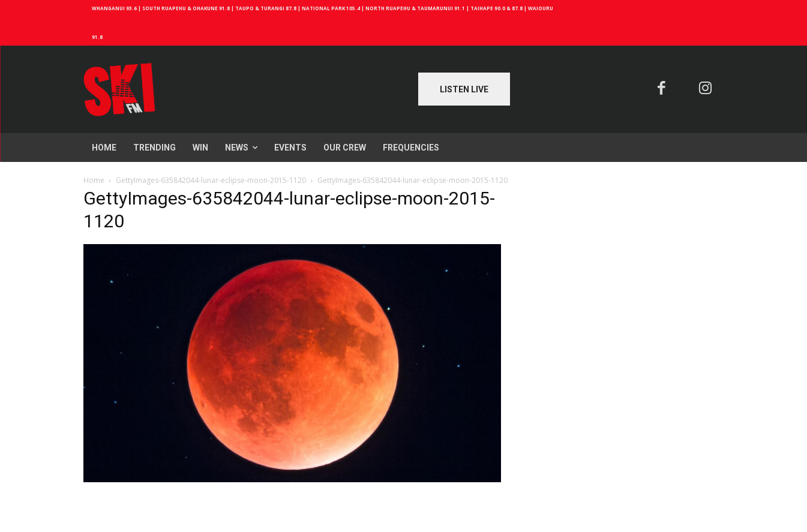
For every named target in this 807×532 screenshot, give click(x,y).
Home (94, 180)
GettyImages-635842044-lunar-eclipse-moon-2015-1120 (211, 180)
